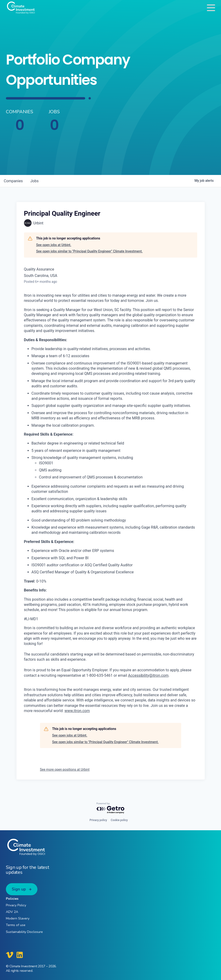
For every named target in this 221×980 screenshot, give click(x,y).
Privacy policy (98, 820)
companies (13, 181)
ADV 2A (12, 912)
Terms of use (16, 925)
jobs (34, 181)
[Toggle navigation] (211, 8)
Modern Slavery (18, 918)
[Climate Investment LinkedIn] (20, 955)
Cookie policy (119, 820)
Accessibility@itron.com (148, 675)
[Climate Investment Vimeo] (10, 955)
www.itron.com (77, 711)
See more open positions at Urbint (65, 769)
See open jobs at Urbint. (54, 245)
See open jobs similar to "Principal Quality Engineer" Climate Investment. (89, 251)
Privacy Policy (16, 905)
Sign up (19, 889)
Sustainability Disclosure (24, 932)
